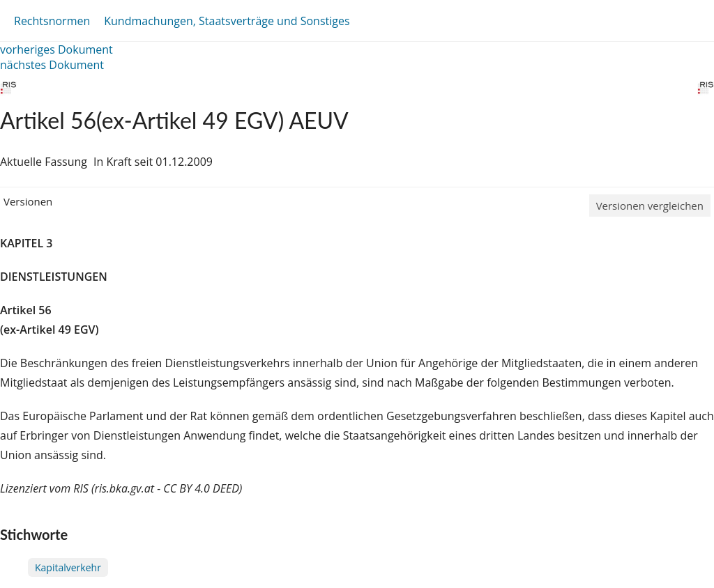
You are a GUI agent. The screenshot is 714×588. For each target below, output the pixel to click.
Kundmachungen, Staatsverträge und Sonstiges (227, 21)
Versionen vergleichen (650, 206)
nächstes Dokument (52, 65)
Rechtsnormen (52, 21)
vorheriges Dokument (56, 49)
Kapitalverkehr (68, 567)
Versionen (28, 201)
